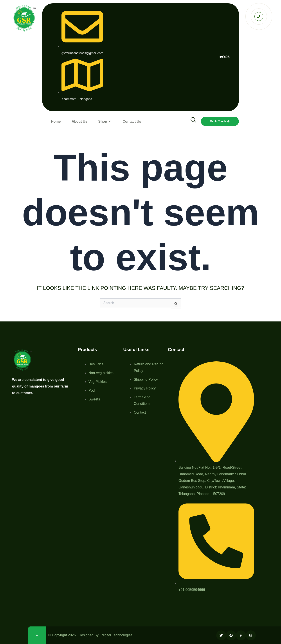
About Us (79, 121)
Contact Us (132, 121)
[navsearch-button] (190, 121)
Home (56, 121)
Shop (105, 121)
